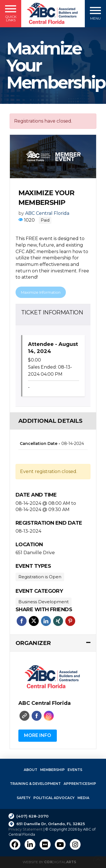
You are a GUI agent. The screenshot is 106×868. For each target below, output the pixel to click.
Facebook (22, 621)
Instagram (49, 716)
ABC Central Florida (47, 213)
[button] (11, 14)
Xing (58, 621)
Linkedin (46, 621)
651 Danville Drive (35, 553)
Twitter (34, 621)
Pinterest (70, 621)
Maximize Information (41, 292)
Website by (49, 862)
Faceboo (37, 716)
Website (24, 716)
